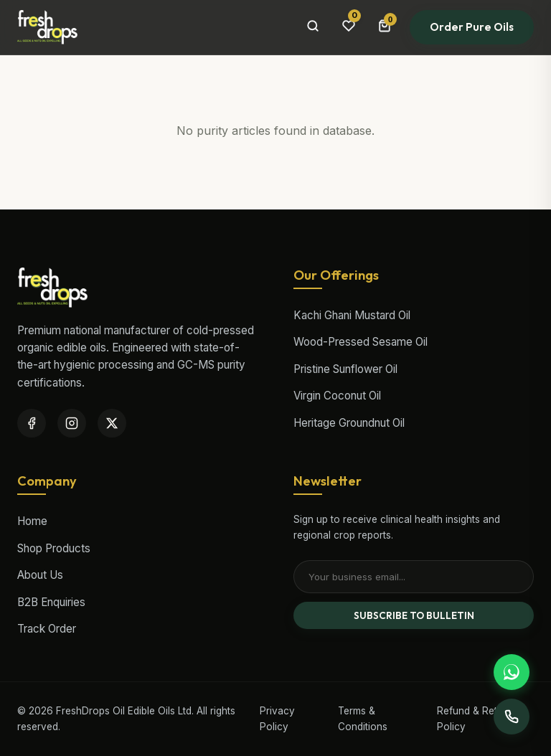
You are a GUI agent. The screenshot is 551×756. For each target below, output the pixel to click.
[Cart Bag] (385, 27)
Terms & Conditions (363, 719)
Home (32, 521)
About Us (40, 575)
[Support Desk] (512, 717)
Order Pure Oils (472, 27)
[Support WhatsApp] (512, 672)
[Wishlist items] (349, 27)
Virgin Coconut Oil (337, 396)
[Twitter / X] (112, 423)
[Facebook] (32, 423)
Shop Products (54, 548)
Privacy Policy (277, 719)
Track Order (47, 629)
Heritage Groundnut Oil (349, 423)
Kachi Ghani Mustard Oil (352, 315)
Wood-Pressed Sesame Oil (361, 342)
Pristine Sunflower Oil (345, 369)
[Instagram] (72, 423)
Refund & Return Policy (475, 719)
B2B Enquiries (51, 602)
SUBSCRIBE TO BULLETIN (414, 615)
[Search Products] (313, 27)
